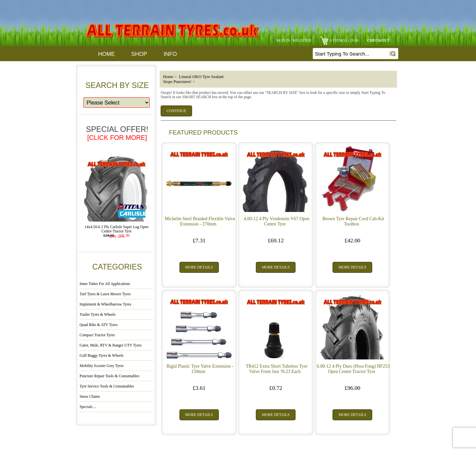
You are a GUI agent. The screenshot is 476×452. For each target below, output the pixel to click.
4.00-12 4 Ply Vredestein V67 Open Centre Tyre (277, 221)
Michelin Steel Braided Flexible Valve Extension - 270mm (200, 221)
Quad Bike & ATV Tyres (99, 325)
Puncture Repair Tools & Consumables (110, 376)
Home (106, 54)
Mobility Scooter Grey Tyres (102, 366)
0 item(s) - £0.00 (339, 41)
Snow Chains (90, 397)
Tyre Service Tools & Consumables (107, 386)
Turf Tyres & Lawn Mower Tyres (105, 294)
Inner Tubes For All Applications (105, 284)
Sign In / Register (294, 41)
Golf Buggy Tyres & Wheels (102, 356)
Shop (139, 54)
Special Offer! (117, 133)
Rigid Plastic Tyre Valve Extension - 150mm (200, 369)
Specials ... (88, 407)
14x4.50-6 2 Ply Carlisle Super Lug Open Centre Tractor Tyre (116, 227)
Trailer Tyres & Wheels (98, 315)
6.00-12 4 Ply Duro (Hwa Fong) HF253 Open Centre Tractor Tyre (353, 369)
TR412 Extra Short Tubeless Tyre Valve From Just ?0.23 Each (277, 369)
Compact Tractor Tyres (97, 335)
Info (170, 54)
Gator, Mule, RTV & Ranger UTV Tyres (111, 345)
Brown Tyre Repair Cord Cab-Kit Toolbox (353, 221)
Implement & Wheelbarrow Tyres (105, 304)
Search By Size (117, 85)
